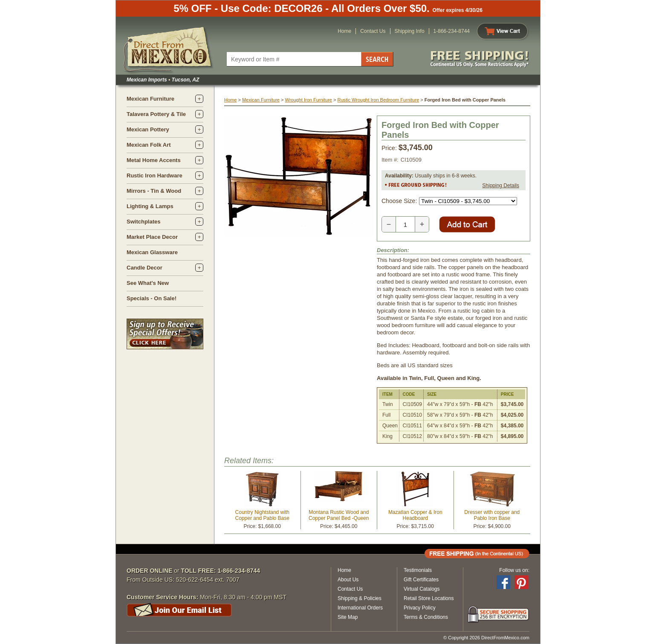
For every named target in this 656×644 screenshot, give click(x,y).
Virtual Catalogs (422, 589)
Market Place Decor (152, 237)
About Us (348, 580)
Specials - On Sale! (152, 298)
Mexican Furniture (150, 99)
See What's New (148, 283)
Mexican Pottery (148, 129)
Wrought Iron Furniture (308, 100)
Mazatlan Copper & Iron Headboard (415, 515)
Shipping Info (410, 31)
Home (344, 31)
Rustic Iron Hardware (155, 176)
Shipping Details (501, 186)
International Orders (360, 608)
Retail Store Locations (429, 598)
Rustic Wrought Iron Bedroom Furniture (379, 100)
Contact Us (373, 31)
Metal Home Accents (154, 160)
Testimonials (418, 570)
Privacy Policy (420, 608)
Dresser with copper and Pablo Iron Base (492, 515)
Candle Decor (144, 268)
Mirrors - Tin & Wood (154, 191)
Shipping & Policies (360, 598)
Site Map (348, 617)
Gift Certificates (421, 580)
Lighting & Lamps (150, 206)
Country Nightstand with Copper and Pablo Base (262, 515)
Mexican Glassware (152, 252)
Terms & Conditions (426, 617)
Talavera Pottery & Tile (156, 114)
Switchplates (143, 222)
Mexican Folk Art (149, 145)
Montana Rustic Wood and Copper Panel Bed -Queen (339, 515)
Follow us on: (514, 570)
